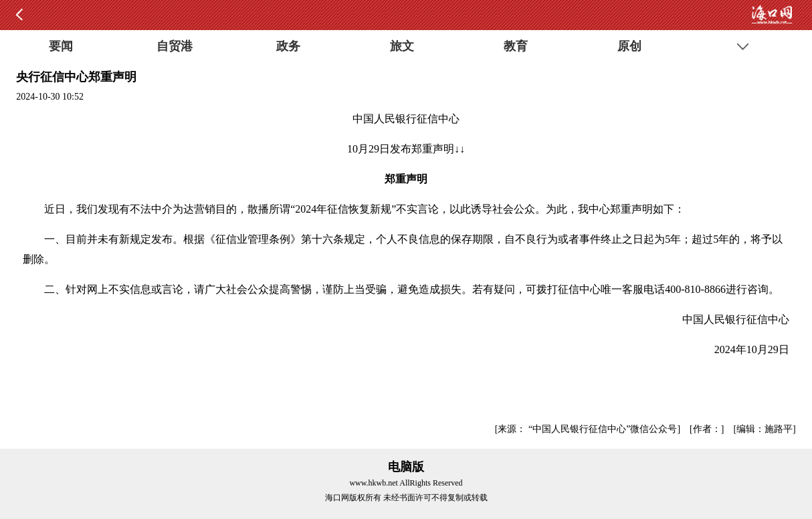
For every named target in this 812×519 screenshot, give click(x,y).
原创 (629, 46)
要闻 (61, 46)
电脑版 (406, 467)
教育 (516, 46)
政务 (288, 46)
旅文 (402, 46)
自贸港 (175, 46)
